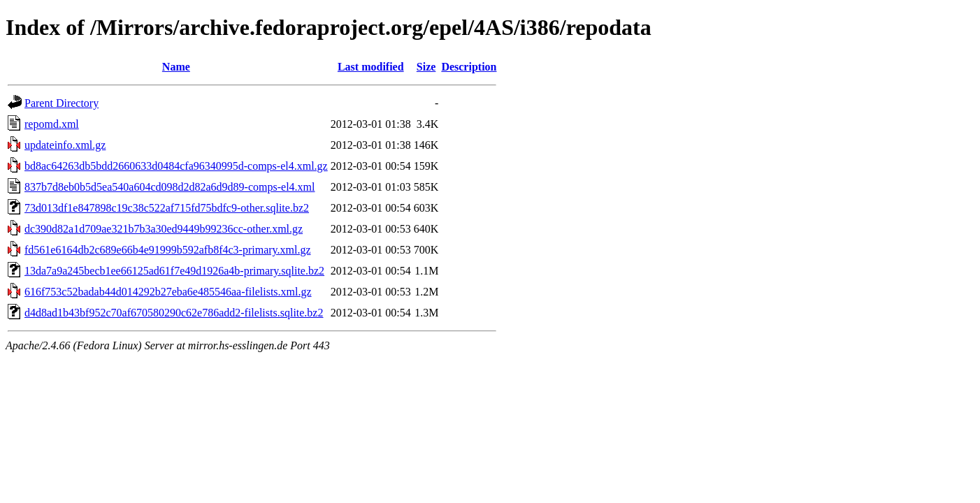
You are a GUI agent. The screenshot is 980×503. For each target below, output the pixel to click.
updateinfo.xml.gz (65, 145)
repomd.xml (52, 124)
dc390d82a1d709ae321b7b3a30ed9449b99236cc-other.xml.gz (164, 229)
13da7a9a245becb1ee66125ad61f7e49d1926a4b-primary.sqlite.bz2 (174, 271)
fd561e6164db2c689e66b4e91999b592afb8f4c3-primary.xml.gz (168, 250)
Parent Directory (62, 103)
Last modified (371, 67)
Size (426, 67)
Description (469, 67)
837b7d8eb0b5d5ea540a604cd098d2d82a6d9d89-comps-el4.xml (170, 187)
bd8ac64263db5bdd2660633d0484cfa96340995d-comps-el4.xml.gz (176, 166)
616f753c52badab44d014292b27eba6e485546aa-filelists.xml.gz (168, 292)
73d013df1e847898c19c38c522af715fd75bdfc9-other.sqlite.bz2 (167, 208)
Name (176, 67)
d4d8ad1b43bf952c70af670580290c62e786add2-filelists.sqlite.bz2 (174, 313)
